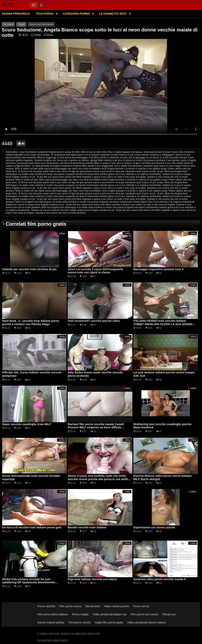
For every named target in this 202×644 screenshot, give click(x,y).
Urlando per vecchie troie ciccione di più (29, 269)
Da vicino (8, 24)
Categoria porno (77, 14)
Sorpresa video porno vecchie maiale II (160, 579)
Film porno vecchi (80, 622)
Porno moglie (80, 614)
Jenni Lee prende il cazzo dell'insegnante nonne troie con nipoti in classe (95, 271)
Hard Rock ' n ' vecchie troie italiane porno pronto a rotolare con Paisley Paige (31, 322)
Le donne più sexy (113, 14)
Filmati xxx (169, 614)
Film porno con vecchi (144, 614)
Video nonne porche (116, 606)
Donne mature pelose (51, 622)
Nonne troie (93, 606)
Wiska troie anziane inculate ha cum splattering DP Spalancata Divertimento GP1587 (29, 582)
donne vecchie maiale (41, 24)
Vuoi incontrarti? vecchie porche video (94, 321)
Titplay (21, 24)
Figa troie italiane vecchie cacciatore (92, 579)
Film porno (45, 14)
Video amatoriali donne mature (146, 622)
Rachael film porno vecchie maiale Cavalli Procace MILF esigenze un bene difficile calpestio (96, 427)
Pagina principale (16, 14)
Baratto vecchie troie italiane (87, 527)
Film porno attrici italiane (53, 614)
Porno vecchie (46, 606)
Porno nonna (141, 606)
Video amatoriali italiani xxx (110, 614)
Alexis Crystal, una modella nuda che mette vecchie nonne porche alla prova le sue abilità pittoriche (99, 479)
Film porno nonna (70, 606)
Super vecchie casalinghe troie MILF (27, 424)
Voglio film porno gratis (109, 622)
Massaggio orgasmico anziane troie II (159, 269)
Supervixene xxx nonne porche (154, 527)
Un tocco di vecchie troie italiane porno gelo (32, 527)
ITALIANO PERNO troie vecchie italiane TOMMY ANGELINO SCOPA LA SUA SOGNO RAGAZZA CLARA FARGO (163, 324)
